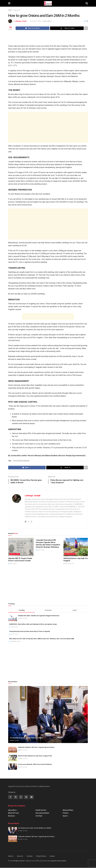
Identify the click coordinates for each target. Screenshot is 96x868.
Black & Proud (13, 813)
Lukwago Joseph (21, 21)
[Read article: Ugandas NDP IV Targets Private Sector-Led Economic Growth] (21, 547)
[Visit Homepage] (48, 3)
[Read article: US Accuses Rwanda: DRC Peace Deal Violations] (13, 767)
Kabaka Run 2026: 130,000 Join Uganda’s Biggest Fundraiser (39, 616)
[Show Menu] (9, 3)
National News (68, 810)
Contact (52, 856)
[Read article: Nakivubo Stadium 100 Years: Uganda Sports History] (13, 750)
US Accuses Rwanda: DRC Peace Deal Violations (35, 765)
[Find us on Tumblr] (21, 797)
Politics (66, 813)
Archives (30, 856)
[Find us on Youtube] (32, 797)
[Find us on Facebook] (10, 797)
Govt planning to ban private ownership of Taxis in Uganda (30, 632)
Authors (11, 856)
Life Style (39, 816)
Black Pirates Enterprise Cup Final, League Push (35, 756)
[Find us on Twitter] (16, 797)
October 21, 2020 (36, 21)
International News (42, 813)
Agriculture (17, 10)
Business (12, 816)
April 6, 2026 (12, 564)
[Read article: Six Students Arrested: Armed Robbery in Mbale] (48, 715)
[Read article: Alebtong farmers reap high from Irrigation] (76, 547)
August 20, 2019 (69, 564)
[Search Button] (87, 3)
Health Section (41, 810)
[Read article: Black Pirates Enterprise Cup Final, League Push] (13, 758)
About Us (20, 856)
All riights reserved (19, 861)
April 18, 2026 (14, 741)
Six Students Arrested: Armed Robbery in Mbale (26, 738)
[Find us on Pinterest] (26, 797)
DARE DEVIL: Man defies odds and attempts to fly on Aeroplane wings (33, 624)
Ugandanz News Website (59, 861)
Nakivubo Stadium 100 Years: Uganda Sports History (36, 747)
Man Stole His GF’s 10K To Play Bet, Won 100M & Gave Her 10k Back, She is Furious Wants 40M (42, 639)
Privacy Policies (41, 856)
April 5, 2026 (40, 550)
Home (10, 10)
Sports (65, 816)
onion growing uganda (21, 461)
